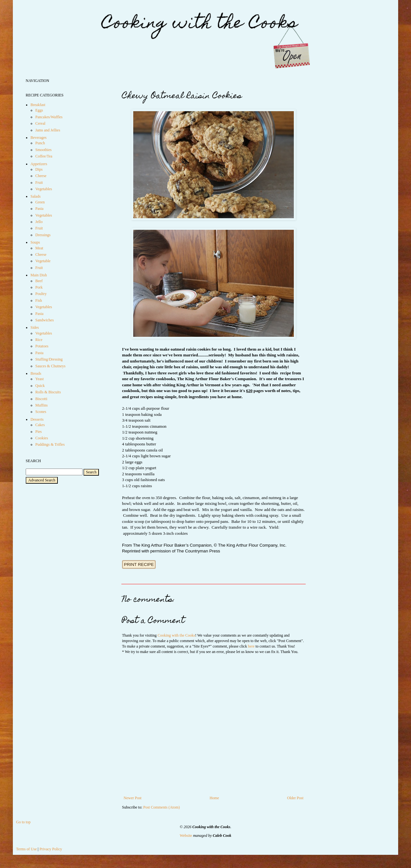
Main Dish (39, 275)
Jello (39, 222)
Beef (39, 281)
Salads (35, 196)
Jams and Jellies (48, 130)
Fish (39, 300)
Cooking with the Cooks (176, 635)
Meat (39, 248)
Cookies (42, 438)
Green (40, 202)
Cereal (40, 123)
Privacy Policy (51, 849)
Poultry (41, 294)
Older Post (295, 798)
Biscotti (41, 399)
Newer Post (133, 798)
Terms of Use (26, 849)
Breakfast (38, 105)
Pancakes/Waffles (49, 117)
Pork (39, 287)
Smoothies (44, 150)
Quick (40, 386)
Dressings (43, 235)
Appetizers (39, 164)
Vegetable (43, 261)
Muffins (41, 405)
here (251, 646)
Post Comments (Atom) (162, 807)
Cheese (41, 176)
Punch (40, 143)
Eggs (39, 110)
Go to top (23, 822)
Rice (39, 340)
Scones (41, 412)
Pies (39, 432)
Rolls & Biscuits (48, 392)
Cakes (40, 425)
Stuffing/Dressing (49, 359)
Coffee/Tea (44, 156)
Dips (39, 169)
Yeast (39, 379)
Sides (35, 327)
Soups (35, 242)
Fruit (39, 183)
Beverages (39, 138)
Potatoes (42, 346)
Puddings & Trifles (50, 444)
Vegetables (44, 189)
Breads (36, 373)
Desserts (37, 419)
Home (214, 798)
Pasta (39, 209)
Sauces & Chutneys (50, 366)
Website (186, 836)
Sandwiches (44, 320)
